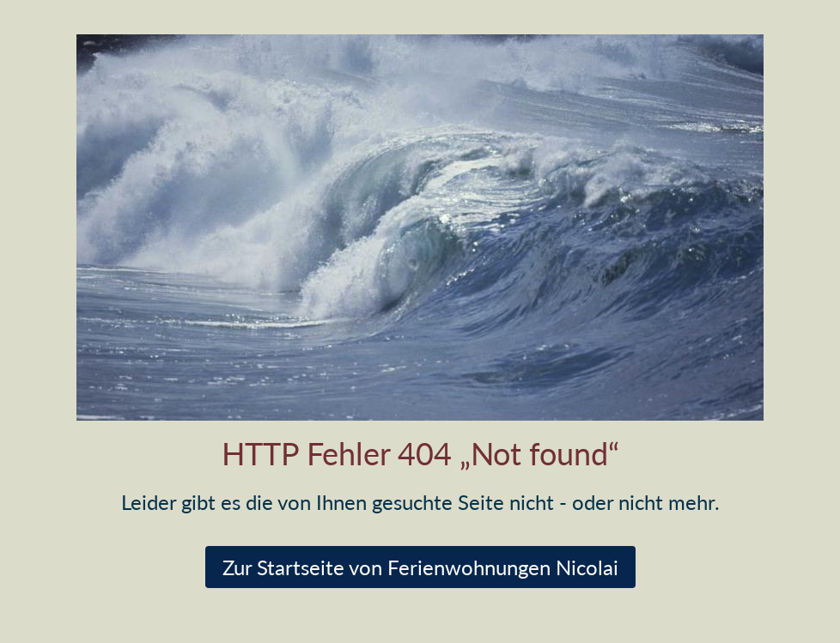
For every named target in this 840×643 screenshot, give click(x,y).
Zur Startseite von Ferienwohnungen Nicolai (420, 567)
